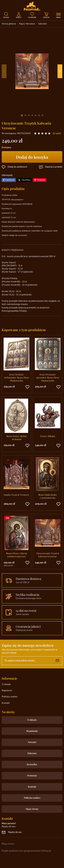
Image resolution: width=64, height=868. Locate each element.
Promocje (32, 775)
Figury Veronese (27, 24)
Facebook (10, 180)
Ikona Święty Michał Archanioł (16, 438)
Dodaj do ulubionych (17, 167)
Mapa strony (32, 809)
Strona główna (9, 24)
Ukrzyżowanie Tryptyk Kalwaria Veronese (48, 555)
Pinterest (41, 180)
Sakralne (42, 24)
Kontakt (6, 703)
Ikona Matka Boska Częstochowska (48, 496)
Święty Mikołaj (48, 436)
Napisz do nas (15, 832)
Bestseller (32, 764)
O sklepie (6, 684)
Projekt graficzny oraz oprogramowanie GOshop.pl (26, 851)
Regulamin (7, 691)
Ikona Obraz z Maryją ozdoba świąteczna (16, 555)
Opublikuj (26, 180)
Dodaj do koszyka (32, 157)
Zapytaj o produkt (54, 167)
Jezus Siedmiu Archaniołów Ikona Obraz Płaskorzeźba (16, 377)
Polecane (32, 753)
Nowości (32, 742)
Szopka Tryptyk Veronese (16, 495)
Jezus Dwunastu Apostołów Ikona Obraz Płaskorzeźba (48, 377)
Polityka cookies (10, 697)
